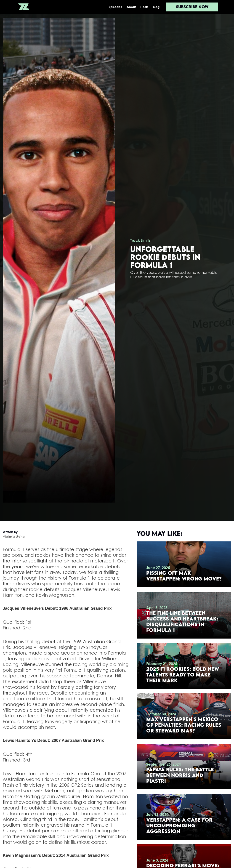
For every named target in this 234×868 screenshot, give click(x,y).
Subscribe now (192, 7)
